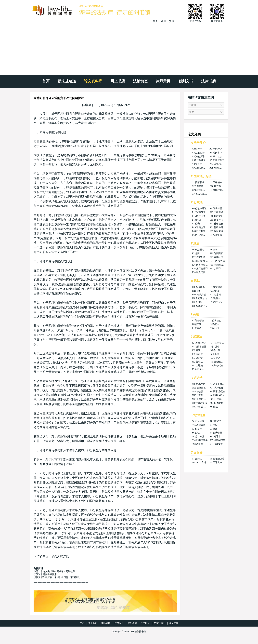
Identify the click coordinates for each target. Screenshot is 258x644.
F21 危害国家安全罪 (220, 253)
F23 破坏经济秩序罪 (220, 257)
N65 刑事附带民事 (201, 399)
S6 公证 (196, 433)
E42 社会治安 (216, 224)
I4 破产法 (197, 324)
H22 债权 (214, 291)
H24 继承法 (215, 295)
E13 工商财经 (216, 212)
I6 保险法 (197, 328)
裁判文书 (186, 81)
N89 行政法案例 (200, 407)
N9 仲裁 (214, 407)
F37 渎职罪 (215, 269)
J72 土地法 (197, 366)
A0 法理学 (197, 149)
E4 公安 (196, 224)
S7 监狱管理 (216, 433)
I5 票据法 (214, 324)
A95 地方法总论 (200, 168)
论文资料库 (93, 81)
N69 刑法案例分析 (219, 399)
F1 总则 (213, 250)
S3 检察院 (197, 429)
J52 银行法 (197, 358)
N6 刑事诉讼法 (217, 395)
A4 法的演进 (198, 156)
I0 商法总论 (198, 321)
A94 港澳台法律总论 (220, 164)
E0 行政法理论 (199, 208)
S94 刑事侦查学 (200, 440)
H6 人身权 (197, 302)
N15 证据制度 (199, 388)
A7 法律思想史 (217, 160)
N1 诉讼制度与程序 (219, 384)
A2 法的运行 (198, 153)
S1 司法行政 (216, 421)
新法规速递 (67, 81)
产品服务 (145, 623)
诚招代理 (132, 623)
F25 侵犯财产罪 (217, 261)
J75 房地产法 (216, 366)
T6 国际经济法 (217, 459)
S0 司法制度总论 (200, 421)
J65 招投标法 (216, 362)
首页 (46, 81)
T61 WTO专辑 (199, 463)
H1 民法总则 (216, 287)
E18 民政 (196, 220)
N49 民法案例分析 (201, 395)
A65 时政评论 (199, 160)
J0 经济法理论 (199, 343)
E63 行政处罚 (199, 231)
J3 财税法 (214, 347)
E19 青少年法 (216, 220)
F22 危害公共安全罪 (202, 257)
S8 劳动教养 (198, 436)
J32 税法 (196, 350)
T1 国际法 (197, 459)
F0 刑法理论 (198, 250)
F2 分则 (196, 253)
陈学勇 (87, 105)
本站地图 (106, 623)
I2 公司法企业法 (218, 321)
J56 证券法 (215, 358)
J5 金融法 (214, 354)
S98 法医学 (198, 444)
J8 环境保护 (198, 369)
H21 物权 (197, 291)
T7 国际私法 (216, 463)
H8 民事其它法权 (201, 306)
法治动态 (140, 81)
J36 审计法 (197, 354)
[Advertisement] (129, 48)
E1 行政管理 (216, 208)
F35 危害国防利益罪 (220, 265)
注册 (164, 21)
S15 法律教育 (199, 425)
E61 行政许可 (216, 227)
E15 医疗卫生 (199, 216)
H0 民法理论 (198, 287)
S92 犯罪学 (215, 436)
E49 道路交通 (199, 227)
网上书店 (118, 81)
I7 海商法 (214, 328)
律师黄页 (163, 81)
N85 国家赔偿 (217, 403)
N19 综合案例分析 (201, 392)
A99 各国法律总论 (219, 168)
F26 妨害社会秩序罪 (202, 265)
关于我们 (93, 623)
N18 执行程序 (217, 388)
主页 (82, 623)
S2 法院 (213, 425)
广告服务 (119, 623)
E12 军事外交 (199, 212)
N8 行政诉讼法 (200, 403)
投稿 (172, 21)
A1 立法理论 (216, 149)
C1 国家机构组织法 (202, 182)
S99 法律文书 (216, 444)
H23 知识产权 (199, 295)
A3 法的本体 (216, 153)
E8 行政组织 (216, 235)
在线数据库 (159, 623)
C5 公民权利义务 (218, 190)
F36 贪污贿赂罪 (200, 269)
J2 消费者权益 (199, 347)
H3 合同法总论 (200, 298)
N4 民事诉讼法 (217, 392)
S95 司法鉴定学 (217, 440)
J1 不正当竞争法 (218, 343)
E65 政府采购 (216, 231)
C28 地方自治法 (218, 186)
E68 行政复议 (199, 235)
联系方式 (174, 623)
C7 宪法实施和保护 (202, 194)
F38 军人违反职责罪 (202, 272)
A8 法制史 (197, 164)
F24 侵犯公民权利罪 (202, 261)
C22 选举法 (198, 186)
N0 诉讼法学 (198, 384)
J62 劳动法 (197, 362)
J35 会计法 (215, 350)
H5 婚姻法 (215, 298)
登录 (155, 21)
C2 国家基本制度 (218, 182)
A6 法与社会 (216, 156)
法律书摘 (208, 81)
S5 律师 (213, 429)
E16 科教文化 (216, 216)
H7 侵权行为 (216, 302)
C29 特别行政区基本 (202, 190)
